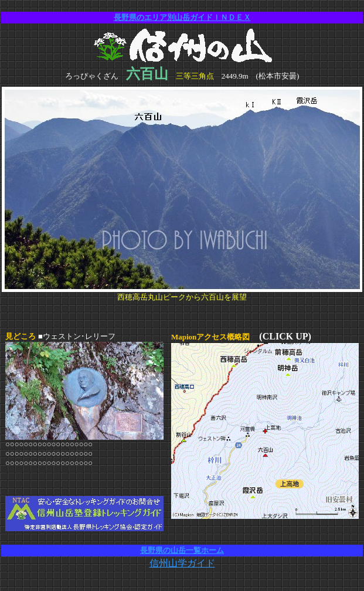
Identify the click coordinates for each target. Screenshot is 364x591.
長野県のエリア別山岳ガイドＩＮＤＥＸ (182, 17)
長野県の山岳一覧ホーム (182, 550)
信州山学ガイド (182, 563)
